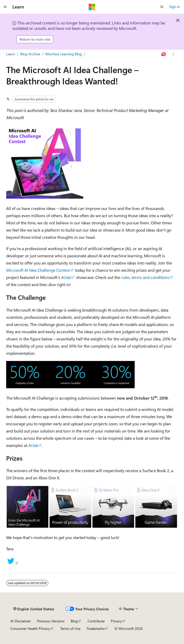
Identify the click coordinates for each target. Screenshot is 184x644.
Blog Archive (30, 54)
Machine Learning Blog (64, 54)
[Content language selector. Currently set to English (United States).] (34, 609)
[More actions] (173, 54)
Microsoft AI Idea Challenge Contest (38, 270)
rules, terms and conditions (145, 277)
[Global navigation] (5, 7)
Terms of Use (70, 628)
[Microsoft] (92, 7)
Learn (11, 54)
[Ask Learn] (164, 54)
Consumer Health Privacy (30, 628)
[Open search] (162, 7)
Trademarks (96, 628)
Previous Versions (51, 621)
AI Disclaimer (21, 621)
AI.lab (66, 277)
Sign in (174, 7)
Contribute (96, 621)
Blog (74, 621)
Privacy (116, 621)
